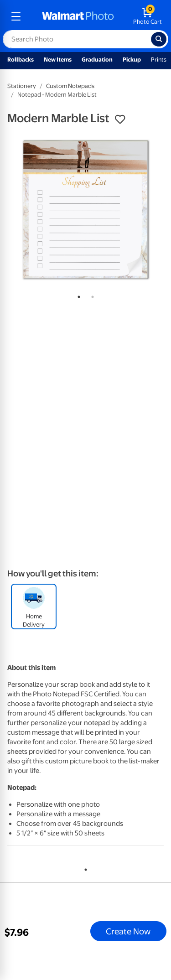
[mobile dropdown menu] (16, 16)
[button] (120, 119)
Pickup (132, 60)
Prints (159, 60)
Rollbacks (21, 60)
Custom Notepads (70, 86)
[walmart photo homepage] (78, 16)
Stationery (22, 86)
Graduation (97, 60)
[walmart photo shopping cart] (148, 16)
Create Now (128, 931)
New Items (58, 60)
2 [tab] (91, 295)
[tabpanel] (85, 210)
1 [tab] (77, 295)
